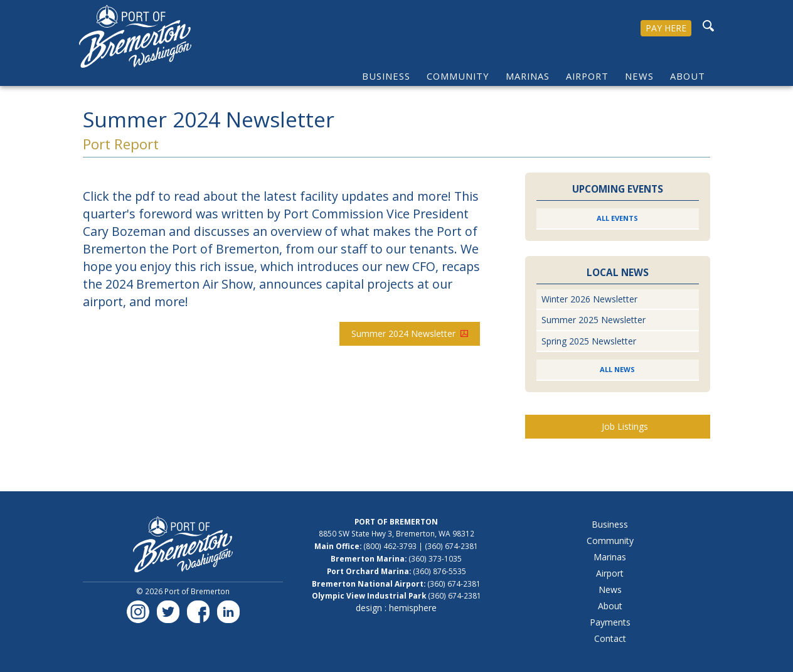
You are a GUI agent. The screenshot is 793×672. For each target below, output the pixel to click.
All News (617, 369)
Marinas (528, 76)
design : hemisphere (396, 608)
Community (458, 76)
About (688, 76)
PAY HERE (666, 28)
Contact (610, 638)
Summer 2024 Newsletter (410, 333)
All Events (617, 218)
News (639, 76)
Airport (587, 76)
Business (386, 76)
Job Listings (625, 426)
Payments (610, 622)
